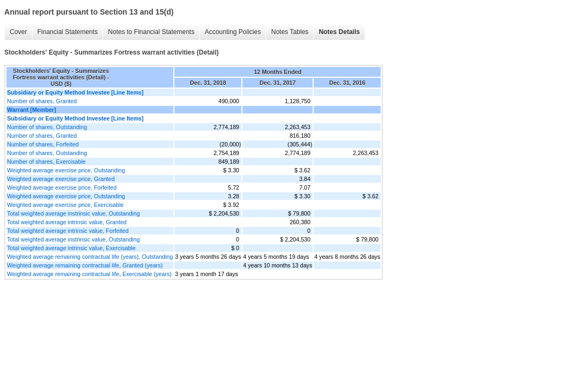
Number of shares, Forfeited (43, 144)
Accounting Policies (233, 32)
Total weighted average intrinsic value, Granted (67, 222)
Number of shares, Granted (42, 101)
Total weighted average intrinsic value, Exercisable (71, 248)
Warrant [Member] (32, 110)
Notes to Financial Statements (151, 32)
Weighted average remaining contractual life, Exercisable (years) (89, 274)
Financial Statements (67, 32)
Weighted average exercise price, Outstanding (66, 170)
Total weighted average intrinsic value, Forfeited (68, 231)
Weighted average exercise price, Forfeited (62, 187)
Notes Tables (290, 32)
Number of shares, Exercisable (46, 162)
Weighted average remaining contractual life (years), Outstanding (90, 257)
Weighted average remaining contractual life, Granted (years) (85, 265)
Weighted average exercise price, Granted (61, 179)
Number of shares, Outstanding (47, 127)
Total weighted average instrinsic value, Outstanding (73, 213)
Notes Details (339, 32)
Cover (18, 32)
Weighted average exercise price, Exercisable (65, 205)
